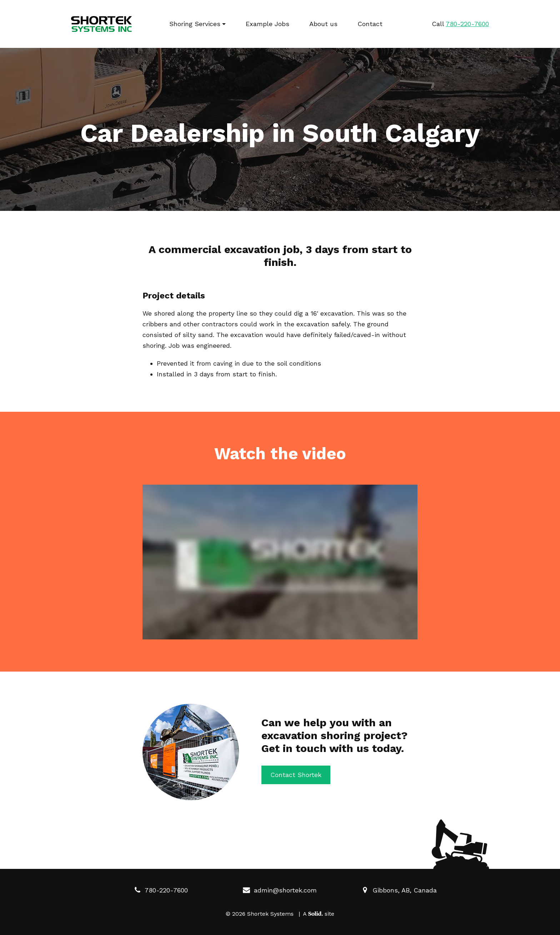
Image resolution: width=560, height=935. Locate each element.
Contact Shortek (296, 775)
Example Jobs (267, 24)
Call (460, 24)
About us (323, 24)
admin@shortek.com (280, 890)
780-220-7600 (161, 890)
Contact (370, 24)
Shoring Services (195, 24)
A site (319, 914)
